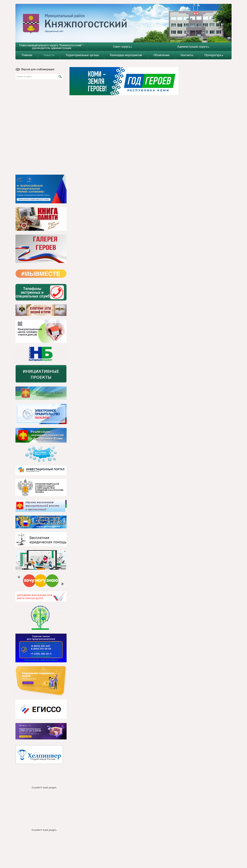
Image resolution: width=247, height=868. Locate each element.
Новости (49, 55)
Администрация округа (193, 47)
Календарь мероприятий (126, 55)
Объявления (161, 55)
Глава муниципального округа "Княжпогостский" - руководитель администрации (52, 47)
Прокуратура (214, 55)
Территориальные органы (82, 55)
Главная (27, 55)
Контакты (187, 55)
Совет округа (123, 47)
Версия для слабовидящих (35, 69)
